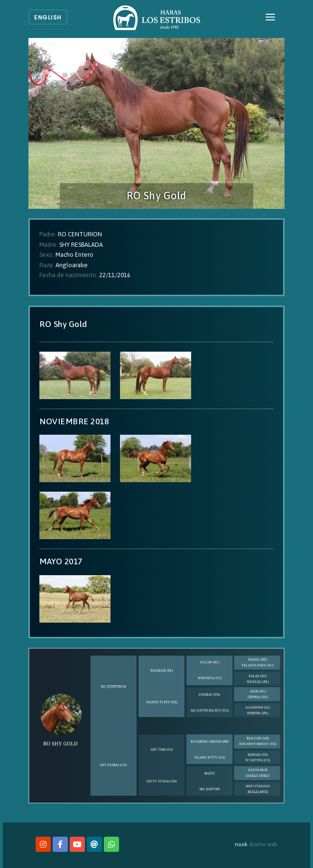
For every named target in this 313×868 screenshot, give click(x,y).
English (48, 17)
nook (241, 844)
